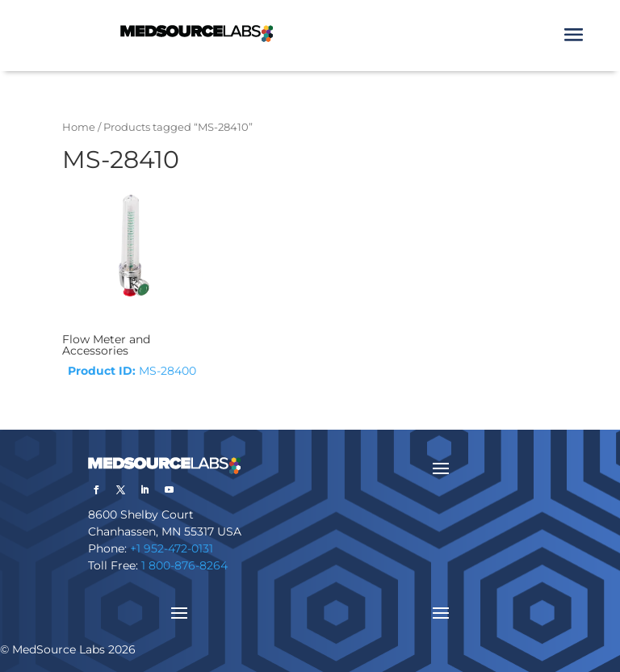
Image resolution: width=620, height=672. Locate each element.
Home (79, 127)
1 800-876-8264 (184, 565)
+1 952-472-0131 (172, 548)
